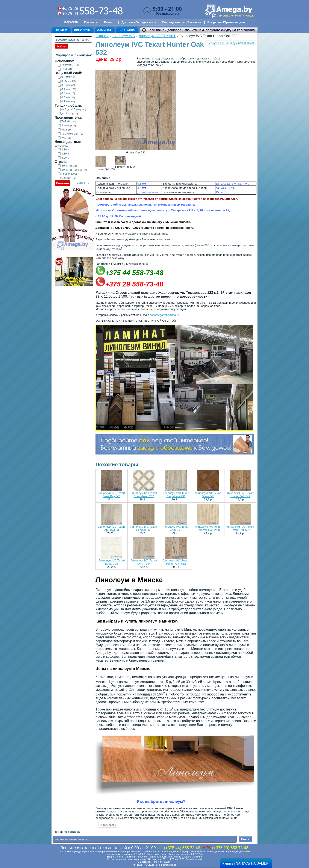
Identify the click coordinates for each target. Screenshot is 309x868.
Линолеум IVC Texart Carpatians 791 (176, 495)
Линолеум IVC (124, 36)
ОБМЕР (61, 30)
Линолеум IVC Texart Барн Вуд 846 (112, 495)
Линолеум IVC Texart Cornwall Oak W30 (208, 528)
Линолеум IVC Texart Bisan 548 (208, 495)
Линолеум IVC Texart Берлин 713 (176, 528)
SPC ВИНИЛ (127, 30)
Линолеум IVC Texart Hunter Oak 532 (176, 562)
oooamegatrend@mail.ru (165, 315)
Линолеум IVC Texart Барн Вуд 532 (112, 528)
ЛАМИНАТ (104, 30)
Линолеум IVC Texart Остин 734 (144, 562)
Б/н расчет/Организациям (226, 22)
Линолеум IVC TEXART (157, 36)
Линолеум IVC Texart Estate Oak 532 (240, 528)
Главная (102, 36)
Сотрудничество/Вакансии (182, 22)
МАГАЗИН (71, 22)
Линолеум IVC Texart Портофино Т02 (144, 495)
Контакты (91, 22)
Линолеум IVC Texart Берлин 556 (144, 528)
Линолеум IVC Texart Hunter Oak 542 (240, 495)
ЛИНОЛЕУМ (82, 30)
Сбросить (83, 183)
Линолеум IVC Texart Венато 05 (112, 562)
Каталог (110, 22)
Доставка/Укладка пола (139, 22)
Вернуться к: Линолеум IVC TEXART (231, 43)
